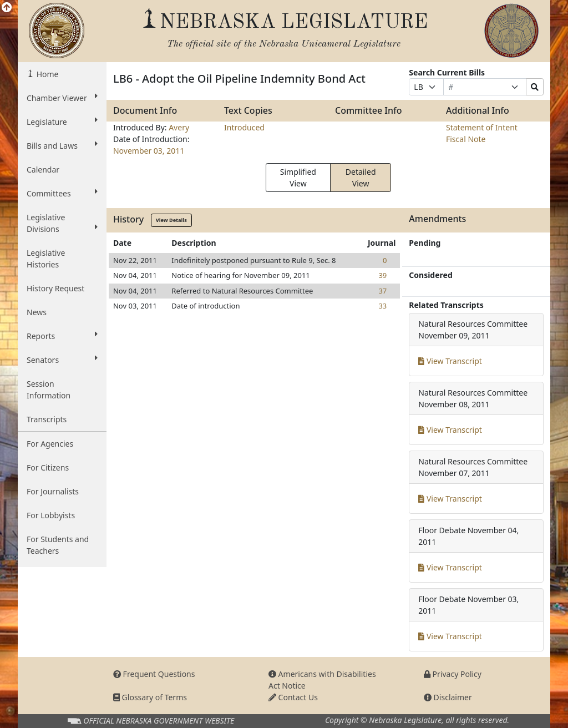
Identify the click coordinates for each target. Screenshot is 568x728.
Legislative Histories (46, 259)
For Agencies (50, 444)
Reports (62, 336)
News (37, 312)
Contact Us (293, 697)
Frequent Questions (154, 674)
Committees (62, 193)
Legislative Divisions (62, 223)
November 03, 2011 (149, 151)
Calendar (43, 170)
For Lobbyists (51, 515)
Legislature (62, 122)
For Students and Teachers (58, 545)
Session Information (49, 390)
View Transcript (450, 361)
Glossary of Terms (150, 697)
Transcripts (47, 419)
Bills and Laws (62, 145)
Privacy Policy (453, 674)
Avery (179, 127)
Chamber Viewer (62, 98)
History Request (55, 288)
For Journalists (53, 491)
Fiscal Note (466, 139)
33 (382, 306)
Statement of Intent (482, 127)
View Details (171, 220)
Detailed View (361, 178)
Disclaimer (448, 697)
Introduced (244, 127)
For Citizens (48, 467)
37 (382, 291)
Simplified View (298, 178)
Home (46, 74)
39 (382, 275)
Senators (62, 360)
